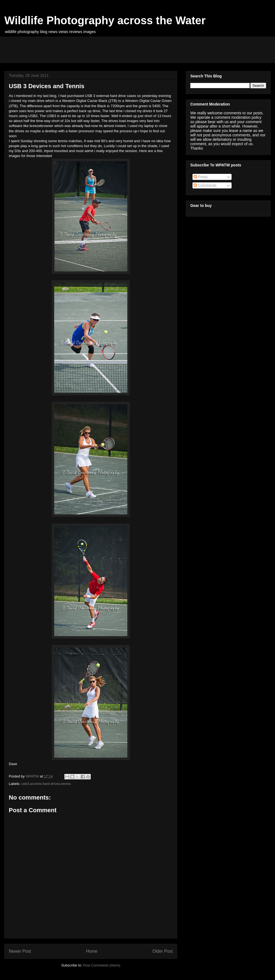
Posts (201, 177)
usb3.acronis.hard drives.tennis (46, 784)
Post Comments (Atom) (102, 965)
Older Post (163, 951)
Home (92, 951)
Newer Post (20, 951)
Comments (205, 185)
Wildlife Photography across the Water (105, 20)
